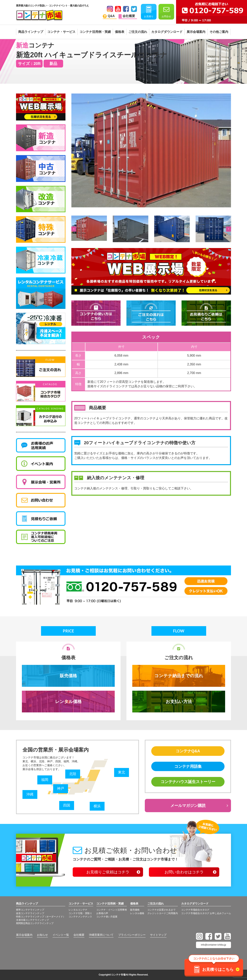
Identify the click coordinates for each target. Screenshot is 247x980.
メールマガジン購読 (188, 806)
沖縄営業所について (101, 935)
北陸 (73, 774)
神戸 (61, 788)
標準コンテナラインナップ (30, 910)
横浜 (97, 806)
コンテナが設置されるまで (161, 910)
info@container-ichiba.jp (213, 945)
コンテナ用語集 (188, 766)
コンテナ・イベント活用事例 (112, 910)
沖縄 (30, 794)
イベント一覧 (61, 935)
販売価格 (68, 676)
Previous (73, 229)
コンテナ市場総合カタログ (195, 910)
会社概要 (79, 935)
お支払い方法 (179, 702)
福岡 (45, 780)
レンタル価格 (68, 702)
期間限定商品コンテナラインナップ (35, 923)
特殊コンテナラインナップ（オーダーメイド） (41, 917)
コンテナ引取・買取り (80, 913)
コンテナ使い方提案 (107, 917)
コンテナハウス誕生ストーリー (188, 782)
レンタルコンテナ (78, 910)
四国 (67, 805)
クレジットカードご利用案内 (163, 913)
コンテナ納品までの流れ (179, 676)
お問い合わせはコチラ (184, 872)
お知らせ (42, 935)
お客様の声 (102, 913)
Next (228, 229)
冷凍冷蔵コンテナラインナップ (32, 920)
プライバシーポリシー (132, 935)
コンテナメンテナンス (80, 917)
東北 (122, 772)
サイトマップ (158, 935)
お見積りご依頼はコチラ (108, 872)
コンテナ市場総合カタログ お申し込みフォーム (206, 913)
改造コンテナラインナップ (30, 913)
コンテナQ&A (188, 751)
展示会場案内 (24, 935)
